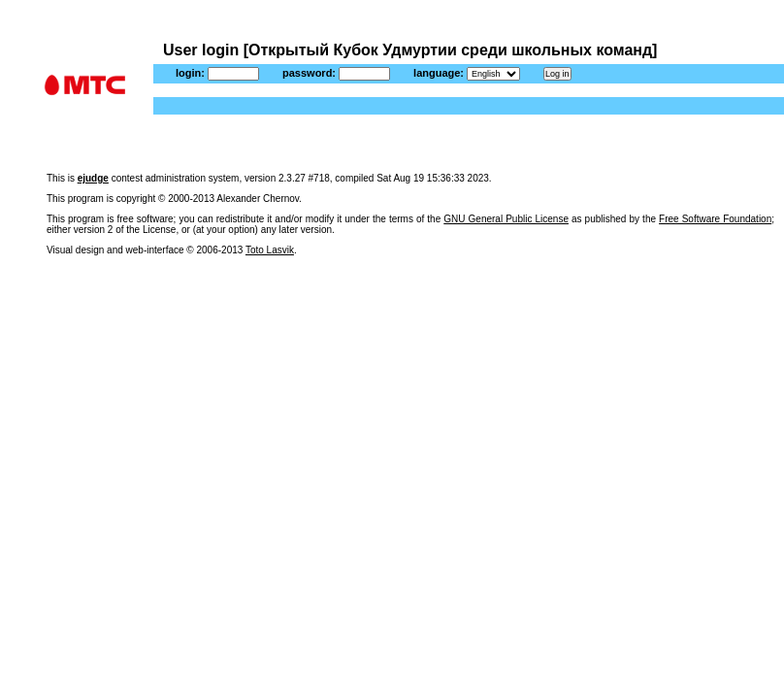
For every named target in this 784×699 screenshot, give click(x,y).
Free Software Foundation (715, 219)
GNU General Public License (506, 219)
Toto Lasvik (270, 250)
